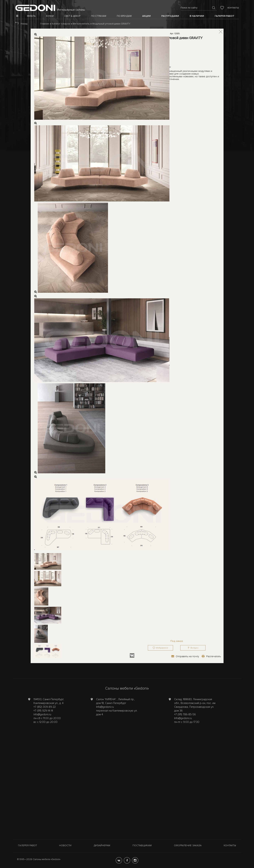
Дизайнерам (102, 845)
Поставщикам (142, 845)
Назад (24, 24)
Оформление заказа (188, 845)
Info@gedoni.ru (42, 714)
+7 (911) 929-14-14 (43, 711)
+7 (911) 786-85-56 (185, 714)
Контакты (233, 8)
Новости (65, 845)
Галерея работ (27, 845)
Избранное (162, 648)
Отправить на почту (187, 656)
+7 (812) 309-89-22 (45, 707)
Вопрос (195, 648)
